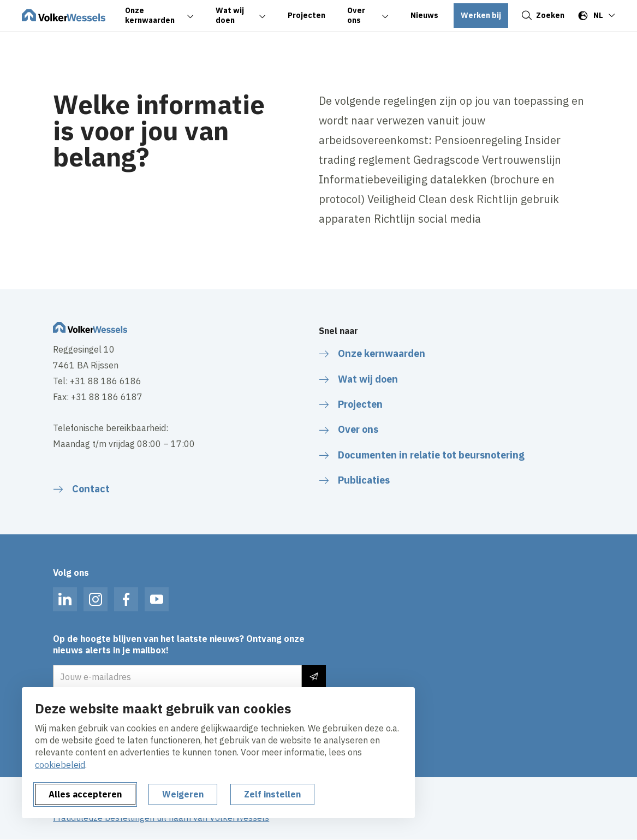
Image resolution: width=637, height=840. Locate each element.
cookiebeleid (60, 765)
